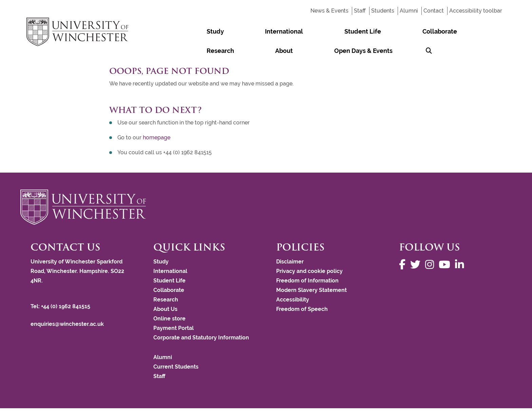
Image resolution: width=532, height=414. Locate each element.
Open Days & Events (453, 31)
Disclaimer (290, 242)
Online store (169, 299)
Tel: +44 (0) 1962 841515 (61, 287)
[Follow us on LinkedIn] (461, 245)
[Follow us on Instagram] (431, 245)
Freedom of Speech (302, 290)
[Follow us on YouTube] (446, 245)
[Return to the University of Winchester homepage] (266, 188)
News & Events (329, 11)
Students (383, 11)
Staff (360, 11)
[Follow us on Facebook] (404, 245)
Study (200, 31)
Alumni (409, 11)
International (237, 31)
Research (372, 31)
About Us (165, 290)
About (405, 31)
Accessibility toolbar (476, 11)
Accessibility (293, 280)
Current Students (176, 347)
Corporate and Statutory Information (201, 318)
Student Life (285, 31)
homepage (157, 118)
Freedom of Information (307, 261)
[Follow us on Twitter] (417, 245)
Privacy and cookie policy (309, 252)
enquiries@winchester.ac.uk (67, 305)
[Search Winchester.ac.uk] (496, 31)
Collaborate (331, 31)
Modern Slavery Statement (311, 271)
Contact (434, 11)
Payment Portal (174, 309)
